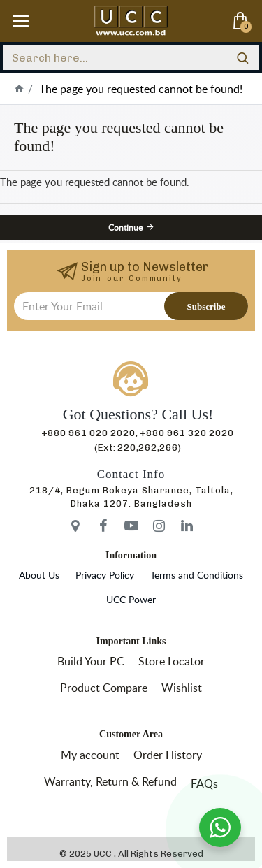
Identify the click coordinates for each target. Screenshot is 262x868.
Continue (125, 227)
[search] (243, 58)
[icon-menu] (75, 526)
